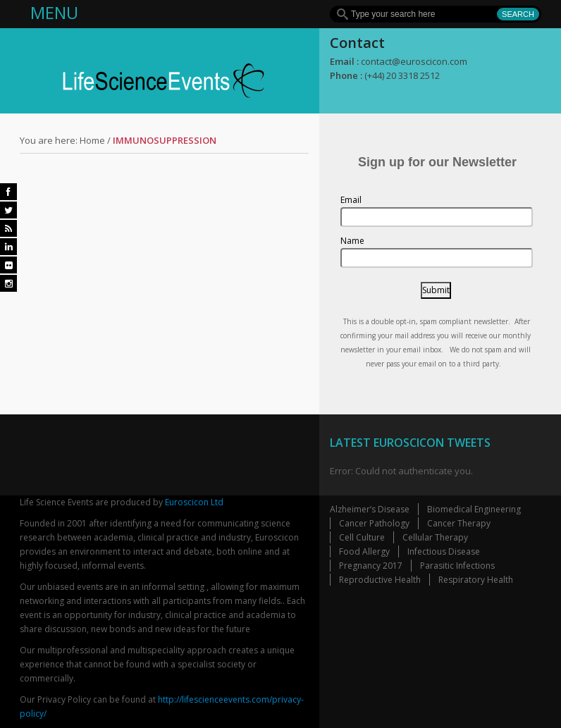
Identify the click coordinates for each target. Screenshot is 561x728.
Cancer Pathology (374, 523)
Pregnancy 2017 (371, 566)
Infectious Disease (444, 551)
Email (351, 200)
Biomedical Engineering (474, 509)
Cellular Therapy (435, 537)
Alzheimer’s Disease (370, 509)
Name (352, 241)
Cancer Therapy (459, 523)
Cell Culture (362, 537)
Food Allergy (364, 551)
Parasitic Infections (457, 566)
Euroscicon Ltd (194, 502)
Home (92, 140)
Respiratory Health (476, 580)
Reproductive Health (380, 580)
